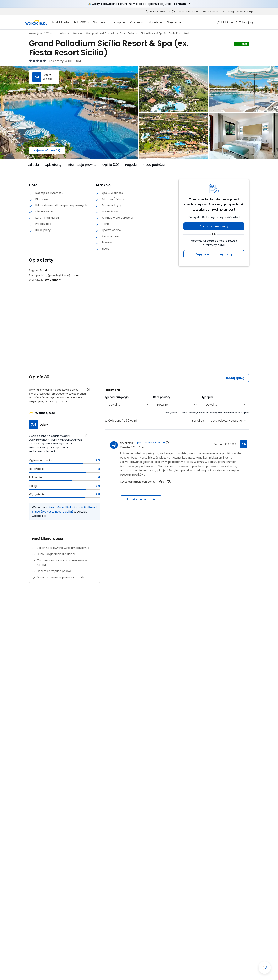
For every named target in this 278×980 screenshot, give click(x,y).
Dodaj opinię (233, 378)
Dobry (47, 75)
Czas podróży (161, 397)
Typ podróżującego (117, 397)
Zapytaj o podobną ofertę (214, 254)
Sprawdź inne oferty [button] (214, 226)
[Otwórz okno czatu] (265, 968)
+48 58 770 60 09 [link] (160, 12)
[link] (36, 22)
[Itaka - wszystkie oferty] (75, 275)
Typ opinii (208, 397)
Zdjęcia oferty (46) (47, 151)
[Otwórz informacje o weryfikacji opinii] (88, 389)
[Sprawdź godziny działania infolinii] (173, 12)
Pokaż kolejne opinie (141, 499)
